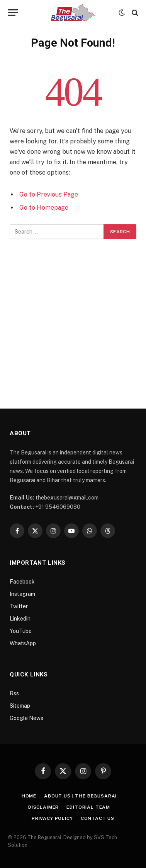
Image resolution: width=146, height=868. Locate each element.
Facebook (22, 582)
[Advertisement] (73, 316)
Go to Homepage (44, 208)
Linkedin (20, 619)
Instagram (22, 594)
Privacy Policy (52, 818)
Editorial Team (88, 807)
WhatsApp (23, 643)
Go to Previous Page (49, 194)
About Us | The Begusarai (80, 796)
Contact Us (98, 818)
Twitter (19, 606)
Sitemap (20, 706)
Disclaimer (43, 807)
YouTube (21, 631)
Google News (26, 718)
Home (29, 796)
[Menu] (13, 13)
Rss (14, 693)
